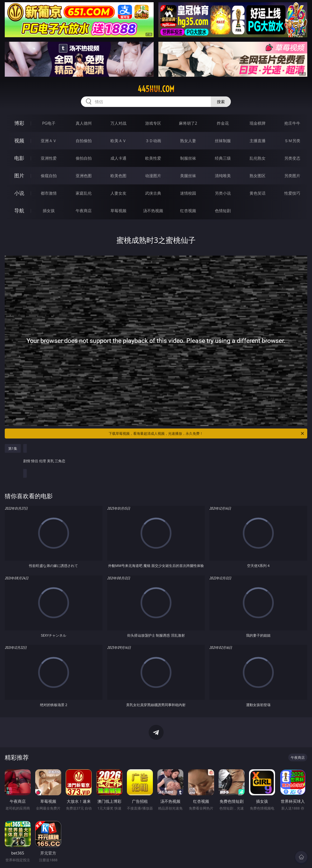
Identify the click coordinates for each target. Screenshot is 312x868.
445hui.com (156, 89)
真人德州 (84, 123)
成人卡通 (118, 158)
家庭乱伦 (84, 193)
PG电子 (49, 123)
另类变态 (292, 158)
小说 (19, 193)
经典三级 (223, 158)
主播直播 (258, 141)
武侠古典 (153, 193)
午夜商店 (84, 211)
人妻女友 (118, 193)
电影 (19, 158)
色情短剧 (223, 211)
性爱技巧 (292, 193)
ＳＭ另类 (292, 141)
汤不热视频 (153, 211)
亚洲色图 (84, 176)
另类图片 (292, 176)
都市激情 (49, 193)
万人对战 (118, 123)
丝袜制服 (223, 141)
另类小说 (223, 193)
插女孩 (49, 211)
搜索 (221, 102)
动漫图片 (153, 176)
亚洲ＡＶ (49, 141)
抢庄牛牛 (292, 123)
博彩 (19, 123)
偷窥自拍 (49, 176)
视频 (19, 141)
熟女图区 (258, 176)
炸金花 (223, 123)
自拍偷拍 (84, 141)
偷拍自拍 (84, 158)
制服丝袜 (188, 158)
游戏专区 (153, 123)
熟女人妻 (188, 141)
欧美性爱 (153, 158)
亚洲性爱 (49, 158)
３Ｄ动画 (153, 141)
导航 (19, 211)
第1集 (13, 448)
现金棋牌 (258, 123)
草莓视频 (118, 211)
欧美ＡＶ (118, 141)
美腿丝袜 (188, 176)
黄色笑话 (258, 193)
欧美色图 (118, 176)
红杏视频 (188, 211)
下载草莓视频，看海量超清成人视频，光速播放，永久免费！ (207, 434)
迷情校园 (188, 193)
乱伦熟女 (258, 158)
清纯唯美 (223, 176)
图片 (19, 176)
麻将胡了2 (188, 123)
